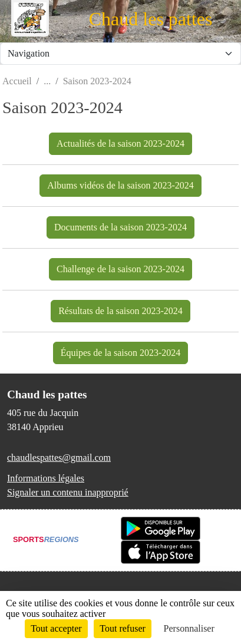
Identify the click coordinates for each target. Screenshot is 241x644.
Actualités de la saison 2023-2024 (120, 143)
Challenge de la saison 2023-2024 (120, 269)
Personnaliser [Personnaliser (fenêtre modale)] (189, 628)
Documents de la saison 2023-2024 (120, 227)
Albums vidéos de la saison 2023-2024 (120, 185)
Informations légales (46, 478)
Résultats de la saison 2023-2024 (120, 311)
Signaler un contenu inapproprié (68, 492)
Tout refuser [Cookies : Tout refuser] (123, 628)
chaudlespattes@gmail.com (59, 458)
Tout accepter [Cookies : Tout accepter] (56, 628)
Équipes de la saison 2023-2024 (121, 353)
